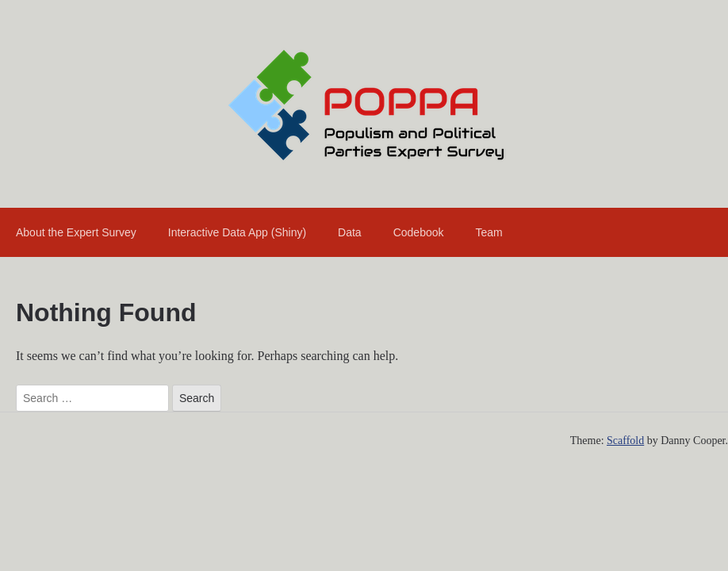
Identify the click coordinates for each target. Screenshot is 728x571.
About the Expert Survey (76, 232)
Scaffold (625, 441)
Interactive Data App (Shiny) (237, 232)
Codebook (419, 232)
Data (350, 232)
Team (489, 232)
